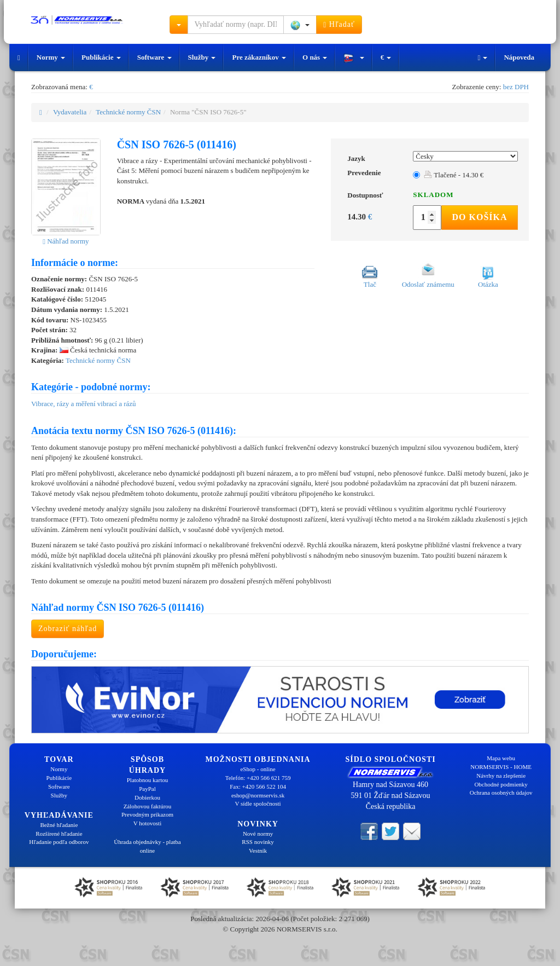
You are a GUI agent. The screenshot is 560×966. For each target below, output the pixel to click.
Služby (202, 57)
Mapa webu (501, 758)
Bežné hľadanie (59, 825)
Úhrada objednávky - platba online (147, 846)
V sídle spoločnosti (258, 803)
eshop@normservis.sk (258, 795)
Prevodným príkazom (147, 814)
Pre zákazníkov (259, 57)
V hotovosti (147, 823)
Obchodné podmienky (501, 784)
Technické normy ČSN (128, 112)
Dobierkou (147, 797)
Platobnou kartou (147, 780)
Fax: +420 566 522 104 (258, 786)
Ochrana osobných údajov (501, 793)
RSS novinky (258, 842)
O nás (315, 57)
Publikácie (101, 57)
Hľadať (339, 25)
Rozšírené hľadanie (59, 834)
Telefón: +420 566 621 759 (258, 778)
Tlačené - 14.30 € (454, 175)
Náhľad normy (66, 241)
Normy (51, 57)
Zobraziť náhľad (68, 629)
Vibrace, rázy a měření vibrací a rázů (84, 404)
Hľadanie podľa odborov (59, 842)
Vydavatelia (70, 112)
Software (154, 57)
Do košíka (479, 217)
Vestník (258, 851)
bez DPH (516, 87)
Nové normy (258, 834)
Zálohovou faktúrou (148, 806)
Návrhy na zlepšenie (501, 776)
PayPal (147, 789)
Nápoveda (519, 57)
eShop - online (258, 769)
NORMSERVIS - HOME (501, 767)
